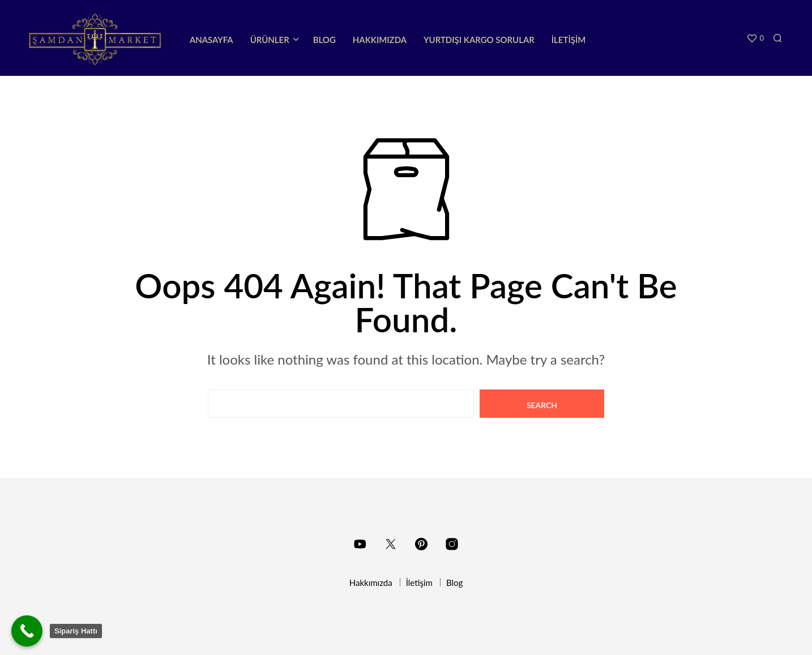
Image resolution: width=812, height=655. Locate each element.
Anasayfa (211, 40)
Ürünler (270, 40)
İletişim (569, 40)
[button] (755, 38)
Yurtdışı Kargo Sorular (479, 40)
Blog (324, 40)
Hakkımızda (380, 40)
